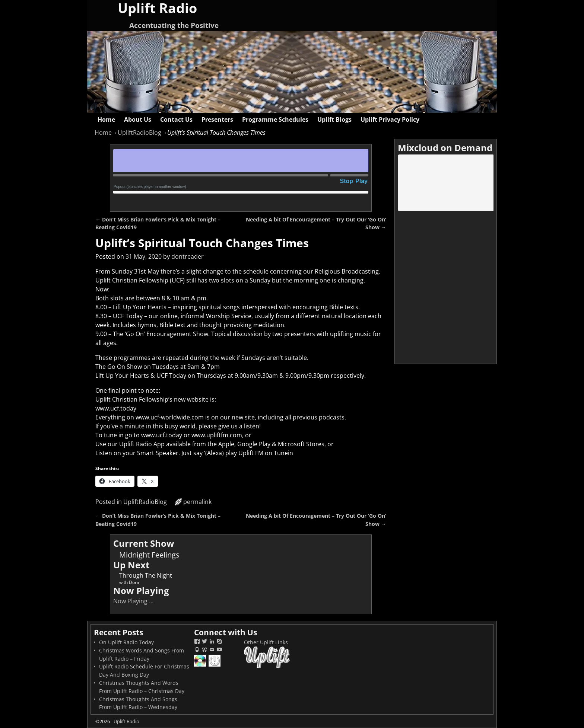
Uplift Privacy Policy (390, 119)
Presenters (217, 119)
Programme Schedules (275, 119)
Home (106, 119)
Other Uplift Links (266, 642)
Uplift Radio (126, 721)
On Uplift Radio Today (126, 642)
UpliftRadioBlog (139, 132)
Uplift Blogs (334, 119)
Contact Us (176, 119)
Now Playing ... (133, 601)
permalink (197, 502)
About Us (138, 119)
